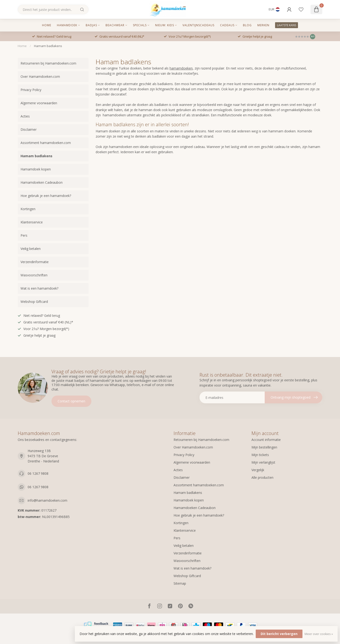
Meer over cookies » (319, 634)
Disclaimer (29, 129)
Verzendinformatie (35, 262)
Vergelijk (258, 470)
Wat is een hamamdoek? (39, 288)
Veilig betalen (31, 249)
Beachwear (115, 25)
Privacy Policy (31, 90)
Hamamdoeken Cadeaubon (42, 182)
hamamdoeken (181, 68)
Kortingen (28, 209)
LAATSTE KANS (287, 25)
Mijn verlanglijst (263, 462)
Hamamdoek (67, 25)
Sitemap (180, 583)
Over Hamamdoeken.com (40, 76)
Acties (25, 116)
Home (47, 25)
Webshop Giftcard (34, 302)
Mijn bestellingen (264, 447)
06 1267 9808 (38, 473)
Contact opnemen (71, 401)
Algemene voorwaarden (39, 103)
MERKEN (263, 25)
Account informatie (266, 440)
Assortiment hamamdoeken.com (46, 143)
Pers (24, 235)
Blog (247, 25)
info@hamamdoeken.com (47, 500)
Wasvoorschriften (34, 275)
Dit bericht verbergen (279, 634)
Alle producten (262, 477)
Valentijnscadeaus (198, 25)
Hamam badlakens (48, 46)
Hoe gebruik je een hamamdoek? (46, 196)
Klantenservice (32, 222)
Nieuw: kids (165, 25)
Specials (140, 25)
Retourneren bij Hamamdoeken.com (48, 63)
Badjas (91, 25)
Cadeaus (227, 25)
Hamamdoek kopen (36, 169)
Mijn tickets (260, 455)
